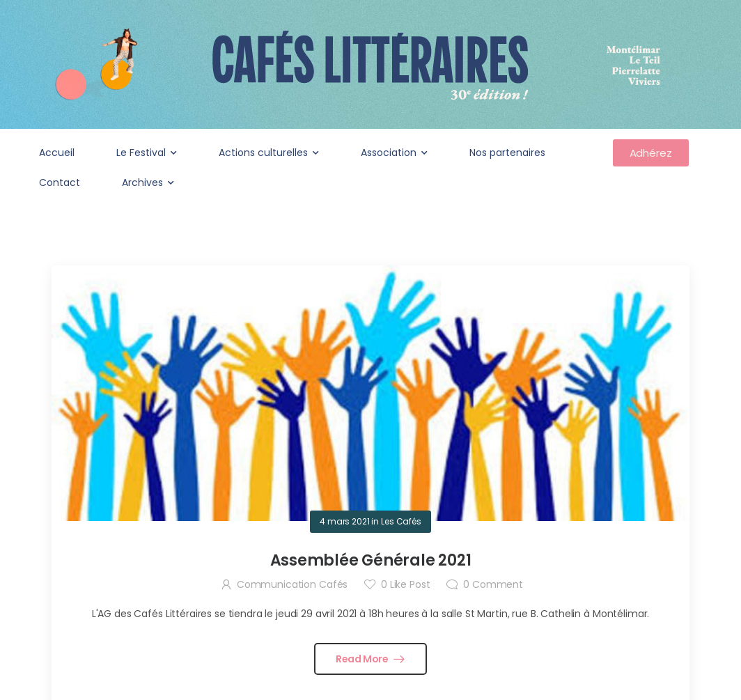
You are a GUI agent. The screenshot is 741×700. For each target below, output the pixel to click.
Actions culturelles (263, 153)
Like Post (405, 584)
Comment (493, 584)
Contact (60, 182)
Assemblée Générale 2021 (371, 560)
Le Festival (141, 153)
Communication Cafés (292, 584)
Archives (142, 182)
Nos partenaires (507, 153)
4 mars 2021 (344, 521)
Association (389, 153)
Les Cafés (401, 521)
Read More (363, 659)
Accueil (57, 153)
